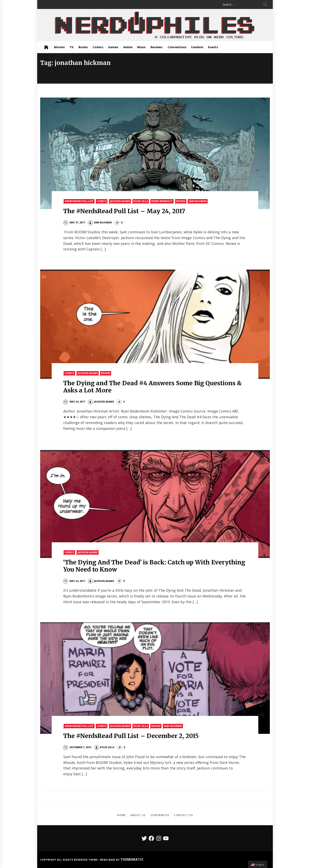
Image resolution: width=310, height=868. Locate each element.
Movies (59, 47)
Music (141, 47)
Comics (98, 47)
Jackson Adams (120, 201)
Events (213, 47)
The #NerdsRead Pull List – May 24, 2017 (124, 211)
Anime (128, 47)
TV (72, 47)
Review (181, 201)
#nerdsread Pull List (79, 201)
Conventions (177, 47)
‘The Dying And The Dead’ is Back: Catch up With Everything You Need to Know (154, 566)
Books (83, 47)
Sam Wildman (198, 201)
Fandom (197, 47)
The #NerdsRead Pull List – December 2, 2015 (131, 736)
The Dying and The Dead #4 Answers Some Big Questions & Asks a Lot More (152, 387)
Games (113, 47)
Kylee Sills (141, 201)
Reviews (157, 47)
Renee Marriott (162, 201)
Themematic (132, 859)
